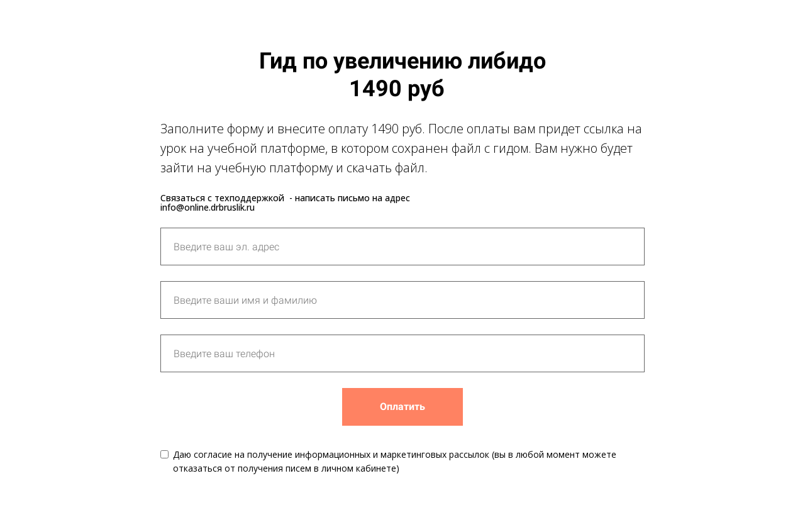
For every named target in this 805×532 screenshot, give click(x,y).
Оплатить (402, 407)
